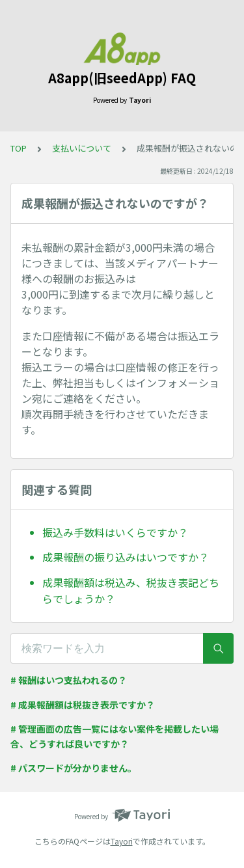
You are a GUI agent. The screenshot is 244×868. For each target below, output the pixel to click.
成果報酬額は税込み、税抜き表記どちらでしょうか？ (131, 591)
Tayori (122, 841)
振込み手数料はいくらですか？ (115, 532)
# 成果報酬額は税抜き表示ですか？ (83, 705)
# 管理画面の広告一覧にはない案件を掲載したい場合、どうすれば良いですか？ (115, 736)
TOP (19, 148)
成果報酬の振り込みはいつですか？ (126, 557)
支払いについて (82, 148)
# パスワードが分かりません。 (74, 768)
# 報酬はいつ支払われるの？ (69, 680)
